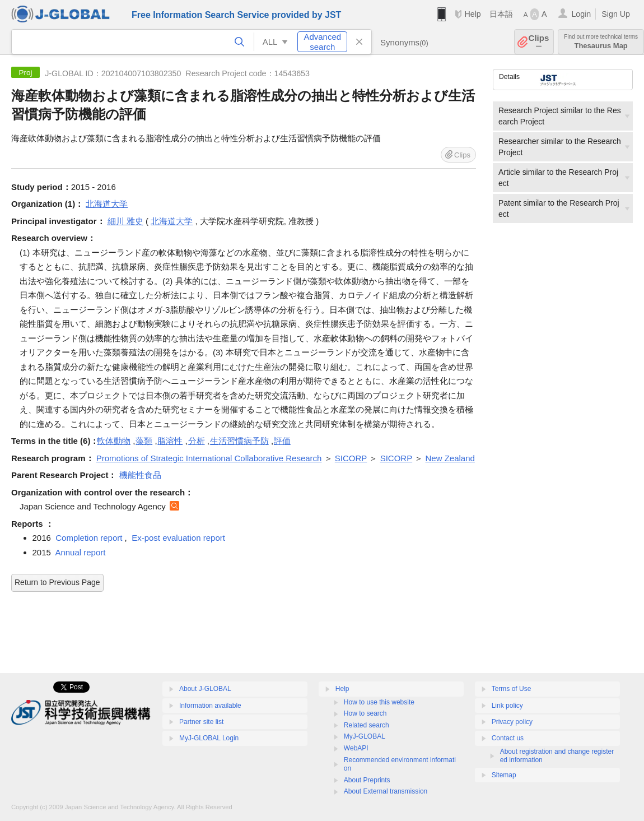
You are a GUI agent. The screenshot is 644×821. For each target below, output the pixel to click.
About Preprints (367, 780)
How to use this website (379, 702)
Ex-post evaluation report (178, 538)
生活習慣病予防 (239, 441)
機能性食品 (140, 475)
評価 (282, 441)
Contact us (508, 738)
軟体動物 (114, 441)
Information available (210, 706)
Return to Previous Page (57, 582)
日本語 (501, 14)
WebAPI (356, 748)
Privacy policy (512, 722)
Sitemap (504, 775)
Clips (539, 42)
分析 (197, 441)
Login (581, 14)
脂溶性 (170, 441)
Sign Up (616, 14)
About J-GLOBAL (205, 689)
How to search (365, 713)
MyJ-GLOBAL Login (209, 738)
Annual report (80, 552)
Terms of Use (512, 689)
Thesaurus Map (601, 42)
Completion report (89, 538)
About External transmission (386, 791)
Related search (367, 725)
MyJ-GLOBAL (365, 736)
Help (472, 14)
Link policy (507, 706)
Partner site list (201, 722)
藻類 (144, 441)
